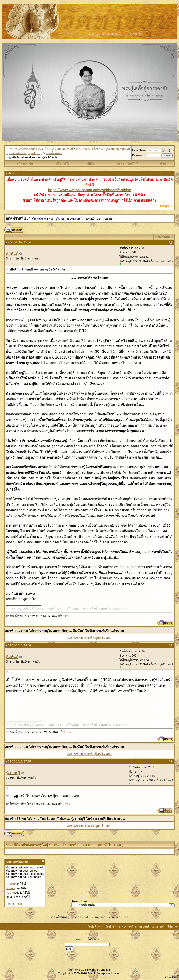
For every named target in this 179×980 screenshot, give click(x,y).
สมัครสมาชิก (25, 164)
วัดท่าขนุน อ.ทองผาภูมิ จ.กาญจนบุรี (127, 927)
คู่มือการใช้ (63, 164)
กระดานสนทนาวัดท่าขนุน (25, 149)
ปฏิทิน (91, 164)
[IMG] (9, 893)
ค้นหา (164, 164)
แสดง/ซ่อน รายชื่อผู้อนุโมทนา (89, 638)
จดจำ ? (168, 151)
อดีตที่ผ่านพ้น (54, 153)
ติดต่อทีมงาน (95, 927)
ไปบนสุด (173, 927)
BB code (11, 884)
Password (138, 155)
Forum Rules (14, 904)
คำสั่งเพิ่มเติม (163, 237)
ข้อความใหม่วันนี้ (127, 164)
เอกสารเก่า (158, 927)
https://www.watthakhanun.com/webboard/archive (90, 190)
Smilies (10, 888)
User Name (139, 150)
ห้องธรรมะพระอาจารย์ (59, 149)
